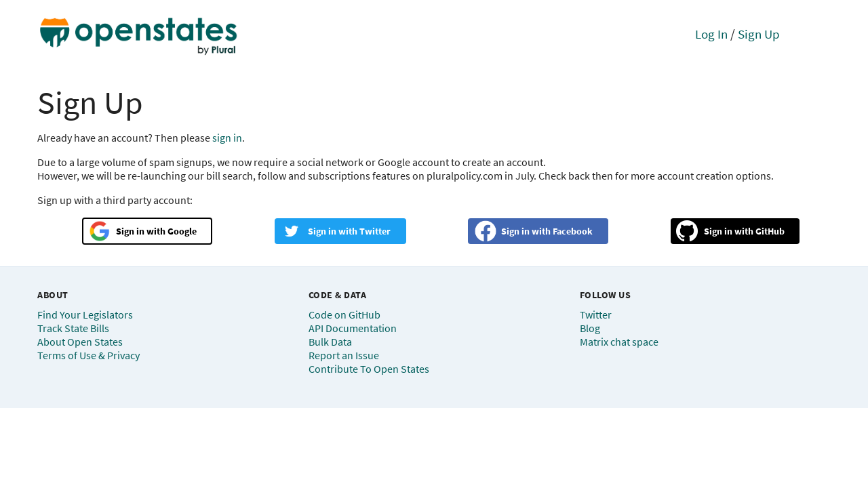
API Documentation (353, 328)
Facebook (573, 231)
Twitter (375, 231)
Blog (590, 328)
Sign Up (759, 34)
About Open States (80, 342)
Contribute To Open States (369, 369)
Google (182, 231)
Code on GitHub (344, 314)
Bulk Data (330, 342)
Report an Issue (344, 355)
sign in (227, 138)
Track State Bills (73, 328)
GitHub (770, 231)
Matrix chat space (619, 342)
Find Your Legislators (85, 314)
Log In (711, 34)
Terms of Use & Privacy (88, 355)
